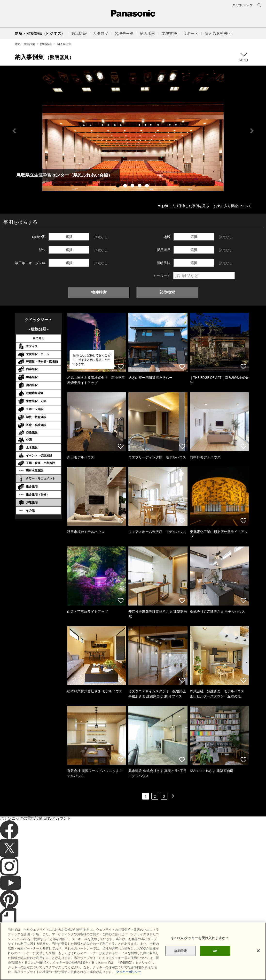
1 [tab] (118, 186)
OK (215, 957)
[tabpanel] (133, 131)
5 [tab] (148, 186)
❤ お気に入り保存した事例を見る (183, 206)
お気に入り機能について (233, 206)
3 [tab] (133, 186)
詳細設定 (181, 957)
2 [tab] (126, 186)
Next (252, 131)
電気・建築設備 (25, 44)
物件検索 (99, 292)
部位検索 (167, 292)
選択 (69, 237)
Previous (14, 131)
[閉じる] (258, 958)
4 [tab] (140, 186)
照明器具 (46, 44)
